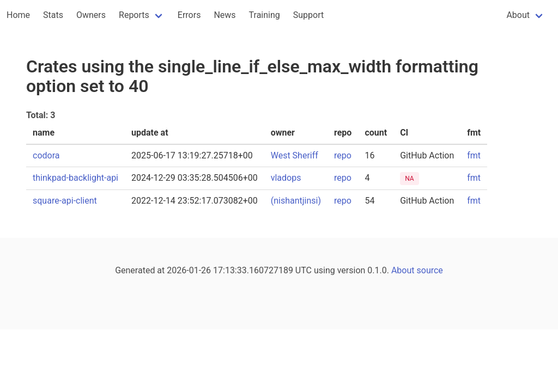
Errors (189, 15)
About (518, 15)
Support (308, 15)
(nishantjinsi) (296, 201)
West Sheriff (295, 155)
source (430, 270)
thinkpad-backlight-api (75, 178)
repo (343, 155)
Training (265, 15)
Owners (91, 15)
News (225, 15)
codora (46, 155)
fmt (474, 155)
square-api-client (65, 201)
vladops (286, 178)
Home (18, 15)
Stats (53, 15)
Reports (134, 15)
